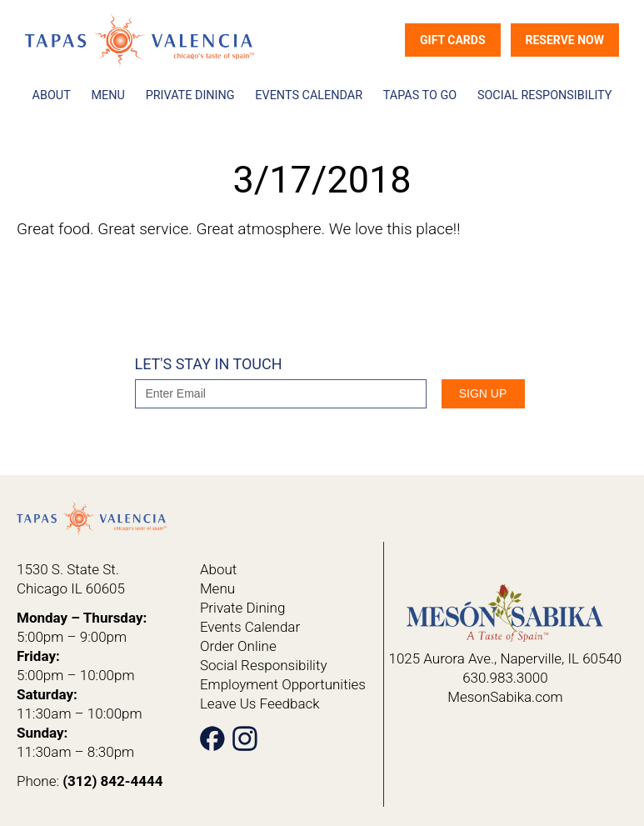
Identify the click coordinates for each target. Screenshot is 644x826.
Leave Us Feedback (260, 703)
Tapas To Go (420, 95)
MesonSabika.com (505, 697)
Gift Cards (453, 40)
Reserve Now (565, 40)
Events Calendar (309, 95)
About (52, 95)
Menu (108, 95)
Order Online (238, 646)
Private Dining (190, 95)
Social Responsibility (545, 95)
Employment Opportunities (283, 684)
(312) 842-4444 (112, 781)
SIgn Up (483, 393)
